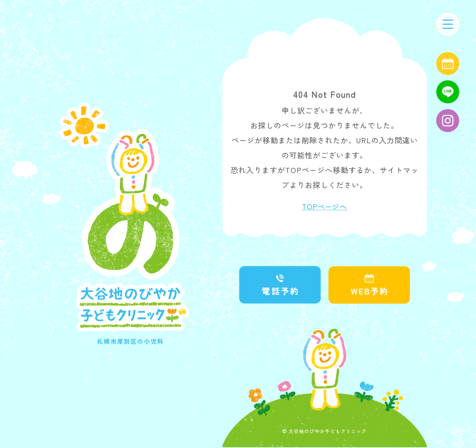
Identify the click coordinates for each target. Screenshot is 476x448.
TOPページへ (325, 207)
